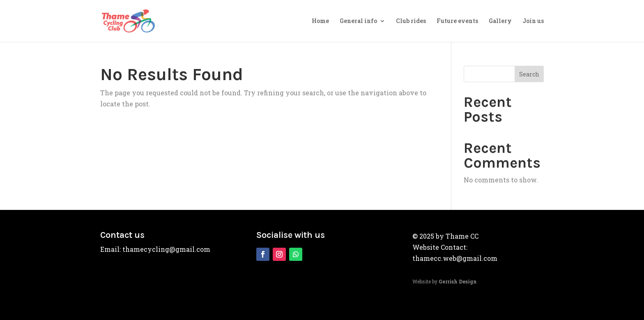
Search (529, 74)
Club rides (411, 21)
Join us (533, 21)
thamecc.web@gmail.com (455, 258)
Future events (457, 21)
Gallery (500, 21)
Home (320, 21)
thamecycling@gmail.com (166, 249)
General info (358, 21)
